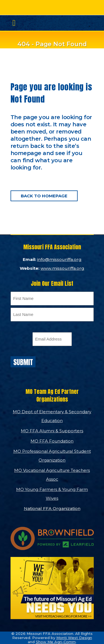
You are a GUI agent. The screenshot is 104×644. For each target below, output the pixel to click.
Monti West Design (74, 638)
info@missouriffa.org (59, 259)
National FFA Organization (52, 508)
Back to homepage (44, 196)
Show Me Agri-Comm (56, 642)
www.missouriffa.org (62, 268)
